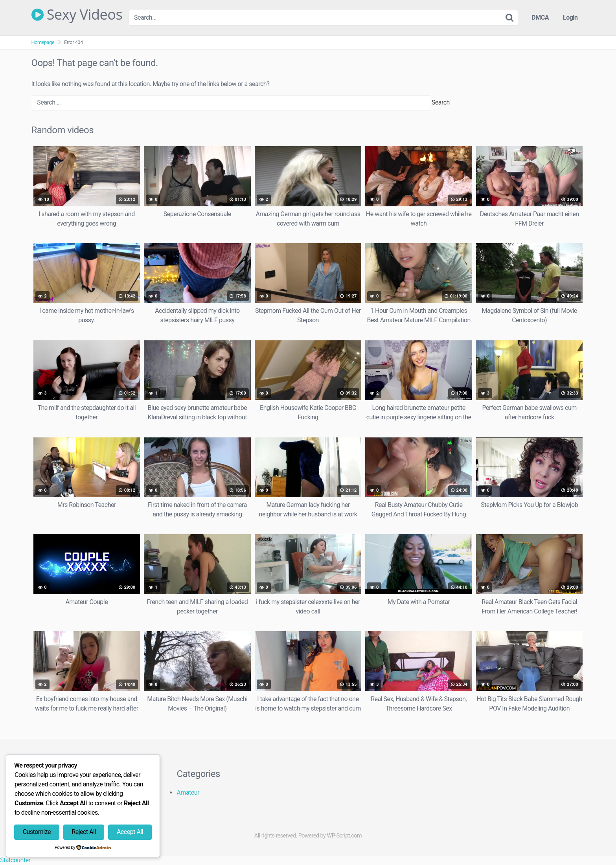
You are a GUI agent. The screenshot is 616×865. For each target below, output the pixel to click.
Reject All (84, 832)
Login (570, 17)
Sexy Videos (77, 15)
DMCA (540, 17)
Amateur (188, 792)
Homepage (43, 42)
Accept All (130, 832)
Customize (37, 832)
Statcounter (15, 860)
